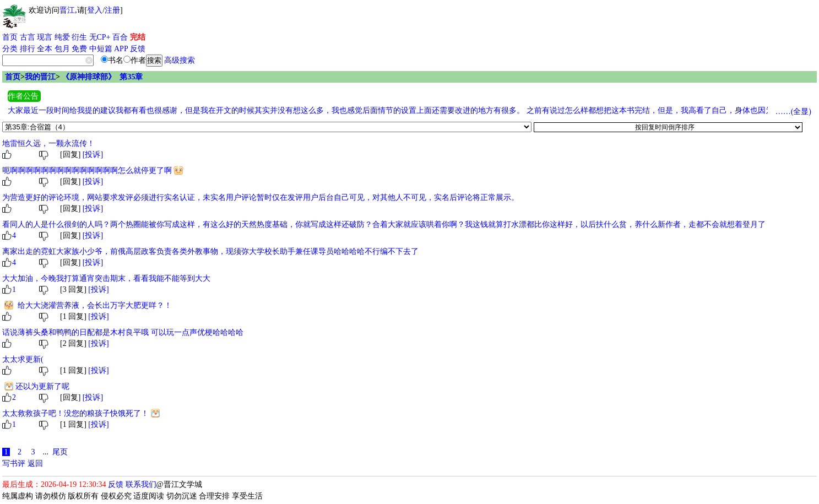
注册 (112, 10)
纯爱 (62, 37)
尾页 (60, 452)
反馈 (138, 49)
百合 (120, 37)
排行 (28, 49)
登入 (95, 10)
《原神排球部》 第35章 (102, 77)
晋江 (67, 10)
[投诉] (93, 155)
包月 (62, 49)
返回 (35, 464)
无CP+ (100, 37)
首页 (10, 37)
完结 (138, 37)
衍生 (79, 37)
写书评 (14, 464)
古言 (28, 37)
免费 (79, 49)
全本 (45, 49)
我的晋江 (40, 77)
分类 (10, 49)
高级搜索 (180, 60)
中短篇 (101, 49)
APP (121, 49)
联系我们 (141, 484)
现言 (45, 37)
